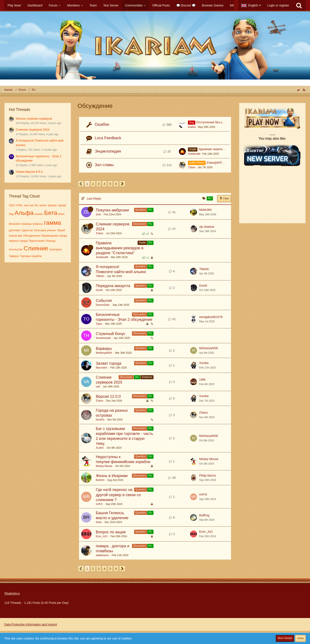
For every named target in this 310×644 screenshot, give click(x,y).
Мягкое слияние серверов (34, 119)
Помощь (51, 241)
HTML (19, 205)
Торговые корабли (31, 256)
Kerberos (147, 377)
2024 (12, 205)
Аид (11, 214)
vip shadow (207, 227)
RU (36, 205)
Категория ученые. (45, 230)
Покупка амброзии (112, 210)
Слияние (36, 248)
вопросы (38, 224)
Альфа (24, 213)
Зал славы (104, 165)
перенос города (18, 241)
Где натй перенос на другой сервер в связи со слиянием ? (118, 495)
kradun (192, 127)
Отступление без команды (215, 122)
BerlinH (100, 480)
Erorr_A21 (102, 536)
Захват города (108, 363)
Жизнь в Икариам (112, 476)
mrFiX (99, 504)
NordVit (100, 420)
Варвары (104, 349)
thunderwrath (103, 338)
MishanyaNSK (104, 353)
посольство (16, 249)
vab (98, 387)
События (104, 301)
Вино (61, 214)
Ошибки (102, 124)
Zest (98, 214)
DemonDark (103, 305)
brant (99, 522)
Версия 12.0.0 (108, 396)
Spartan (52, 205)
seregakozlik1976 (211, 317)
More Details (285, 638)
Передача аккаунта (113, 286)
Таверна (14, 256)
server (43, 205)
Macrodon (102, 368)
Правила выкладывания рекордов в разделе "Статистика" (120, 248)
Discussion (139, 224)
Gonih (99, 290)
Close (300, 638)
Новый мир (15, 236)
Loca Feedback (108, 138)
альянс (39, 214)
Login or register (278, 5)
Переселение (37, 241)
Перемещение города (54, 236)
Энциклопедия (108, 151)
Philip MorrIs (208, 476)
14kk (202, 379)
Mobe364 (205, 210)
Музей (61, 230)
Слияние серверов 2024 (33, 130)
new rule (29, 205)
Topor (99, 324)
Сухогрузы (55, 249)
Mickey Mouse (104, 466)
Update (62, 205)
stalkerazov (102, 555)
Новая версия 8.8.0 (29, 172)
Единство (27, 230)
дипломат (15, 230)
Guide (142, 243)
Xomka (204, 363)
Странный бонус (111, 334)
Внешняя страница (20, 224)
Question (141, 210)
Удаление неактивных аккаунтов (221, 149)
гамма (52, 223)
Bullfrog (204, 515)
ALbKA (100, 448)
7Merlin (100, 276)
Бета (51, 213)
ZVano (192, 167)
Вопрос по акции (111, 532)
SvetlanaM (194, 154)
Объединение (32, 236)
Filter (224, 198)
